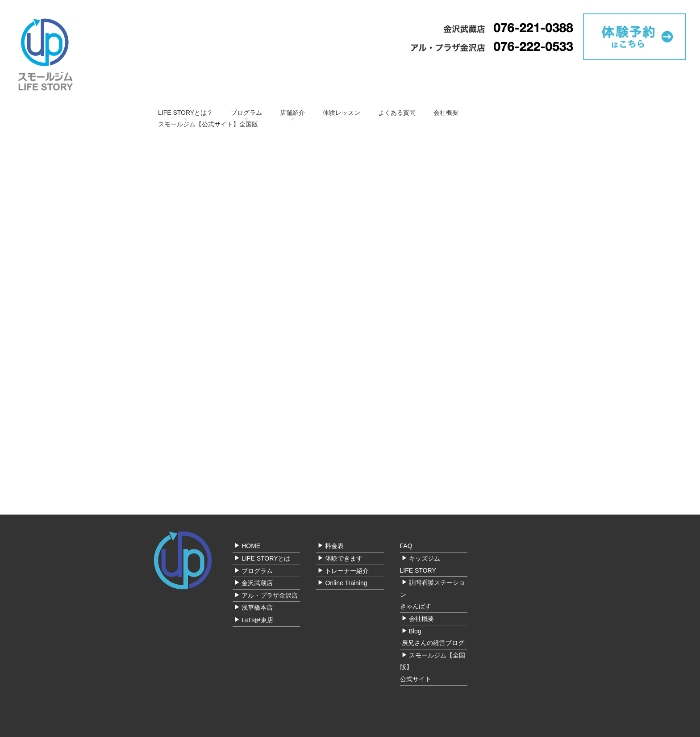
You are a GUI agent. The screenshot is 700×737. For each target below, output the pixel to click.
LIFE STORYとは (266, 558)
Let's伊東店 (257, 620)
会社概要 (446, 113)
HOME (251, 546)
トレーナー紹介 (347, 571)
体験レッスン (342, 113)
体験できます (344, 558)
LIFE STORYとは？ (185, 113)
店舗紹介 (292, 113)
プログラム (246, 113)
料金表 (334, 546)
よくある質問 (397, 113)
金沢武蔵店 (257, 583)
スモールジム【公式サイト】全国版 (208, 124)
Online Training (346, 583)
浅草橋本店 (257, 608)
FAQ (406, 546)
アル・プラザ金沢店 (270, 595)
